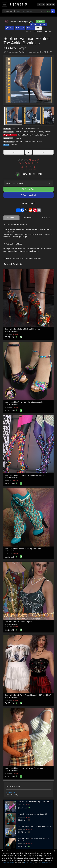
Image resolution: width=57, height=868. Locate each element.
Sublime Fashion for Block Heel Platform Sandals (24, 402)
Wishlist (30, 28)
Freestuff (20, 28)
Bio (38, 28)
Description (11, 218)
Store (43, 25)
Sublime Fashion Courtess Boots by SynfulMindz (23, 549)
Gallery (10, 28)
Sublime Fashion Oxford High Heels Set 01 (34, 826)
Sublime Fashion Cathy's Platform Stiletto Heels (23, 329)
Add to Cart (28, 189)
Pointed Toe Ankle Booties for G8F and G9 (33, 135)
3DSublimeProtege (15, 48)
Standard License (22, 141)
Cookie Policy (29, 863)
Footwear (18, 138)
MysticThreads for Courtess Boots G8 (32, 814)
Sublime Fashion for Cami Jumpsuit (18, 622)
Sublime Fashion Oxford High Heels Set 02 (34, 802)
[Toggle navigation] (5, 5)
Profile (34, 25)
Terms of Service (8, 863)
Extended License (36, 141)
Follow (40, 22)
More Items (28, 218)
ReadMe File (11, 792)
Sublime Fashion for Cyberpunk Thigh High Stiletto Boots (27, 475)
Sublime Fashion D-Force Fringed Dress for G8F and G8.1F (28, 695)
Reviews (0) (45, 218)
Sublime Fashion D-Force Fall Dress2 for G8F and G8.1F (27, 768)
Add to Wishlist (28, 195)
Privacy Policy (45, 863)
